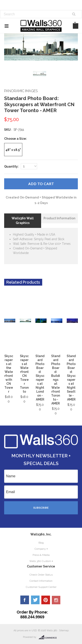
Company (40, 549)
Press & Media (41, 555)
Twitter (35, 600)
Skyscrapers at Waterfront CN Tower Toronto (24, 374)
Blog (41, 543)
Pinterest (46, 600)
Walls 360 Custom (40, 561)
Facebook (25, 600)
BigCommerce (49, 637)
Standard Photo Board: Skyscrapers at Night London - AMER (40, 378)
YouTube (56, 600)
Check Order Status (41, 575)
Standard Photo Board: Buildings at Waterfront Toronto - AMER (56, 380)
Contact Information (41, 581)
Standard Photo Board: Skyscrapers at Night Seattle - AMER (71, 378)
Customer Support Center (41, 587)
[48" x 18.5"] (13, 150)
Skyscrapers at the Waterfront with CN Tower (9, 374)
